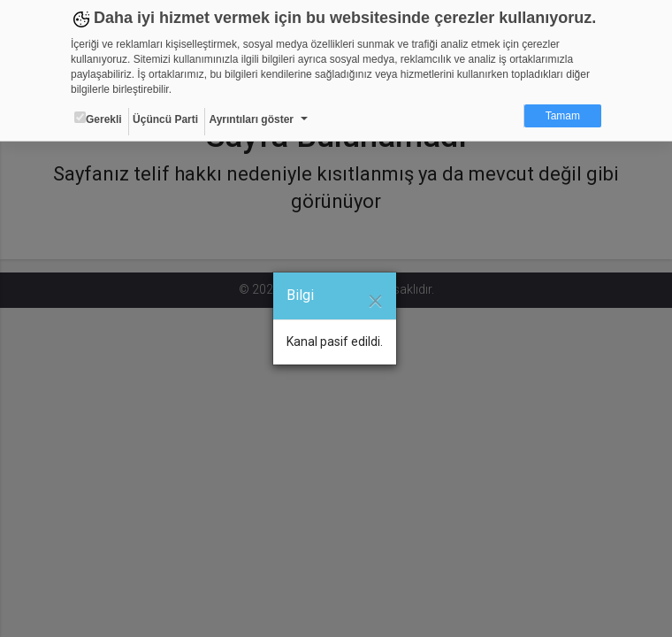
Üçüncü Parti (165, 119)
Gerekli (98, 119)
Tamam (563, 116)
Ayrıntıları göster (251, 119)
